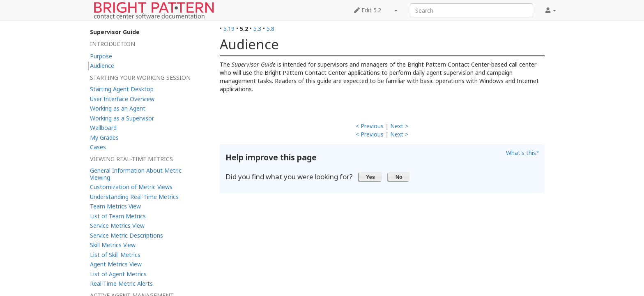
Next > (399, 126)
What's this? (522, 153)
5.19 (229, 29)
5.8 (270, 29)
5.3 (257, 29)
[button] (371, 176)
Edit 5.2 (368, 10)
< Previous (370, 126)
